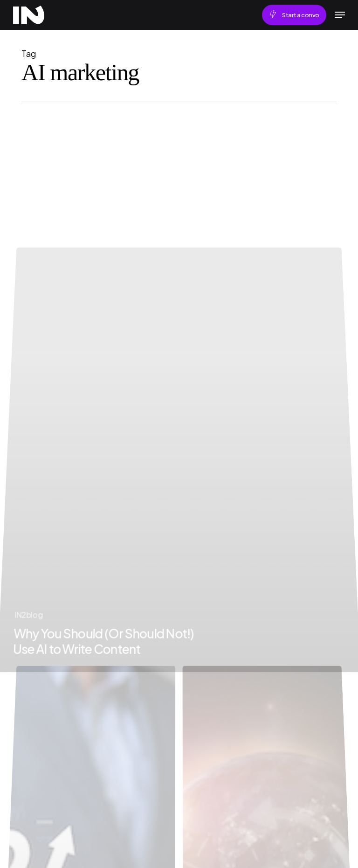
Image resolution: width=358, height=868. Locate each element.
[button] (340, 15)
